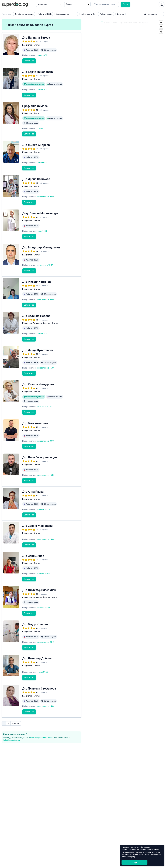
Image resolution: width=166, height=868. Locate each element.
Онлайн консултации (24, 14)
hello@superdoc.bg (11, 740)
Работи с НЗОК (45, 14)
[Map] (125, 280)
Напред (16, 723)
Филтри (120, 14)
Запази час (29, 61)
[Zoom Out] (161, 26)
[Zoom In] (161, 22)
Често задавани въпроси (42, 738)
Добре (134, 862)
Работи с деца (106, 14)
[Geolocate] (161, 32)
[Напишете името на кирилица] (106, 4)
